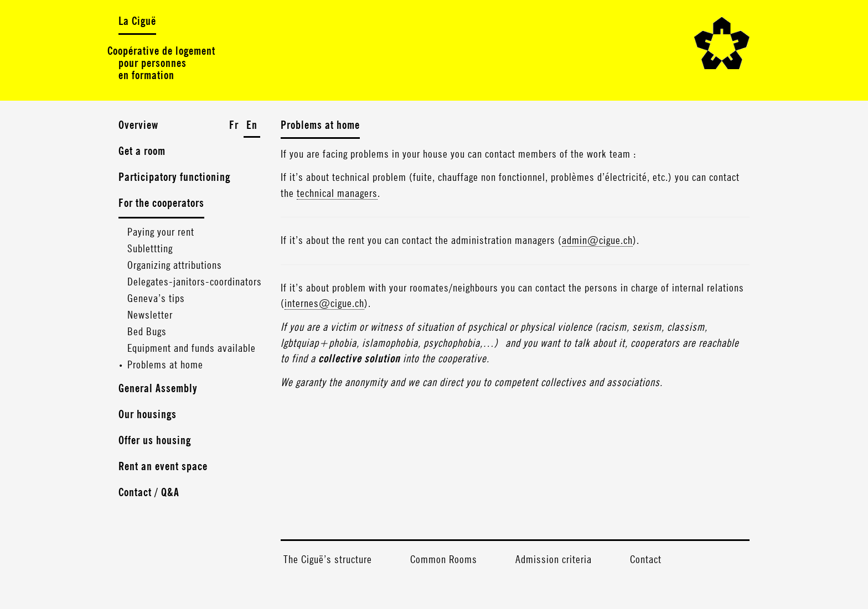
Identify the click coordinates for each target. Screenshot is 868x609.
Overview (138, 126)
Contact (646, 560)
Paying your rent (161, 232)
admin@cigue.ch (597, 241)
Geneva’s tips (156, 299)
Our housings (148, 415)
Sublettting (150, 249)
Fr (234, 126)
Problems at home (165, 365)
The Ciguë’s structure (328, 560)
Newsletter (150, 315)
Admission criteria (554, 560)
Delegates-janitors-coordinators (195, 282)
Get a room (142, 152)
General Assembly (158, 389)
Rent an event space (163, 467)
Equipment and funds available (192, 348)
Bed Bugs (147, 332)
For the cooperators (161, 204)
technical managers (337, 194)
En (252, 126)
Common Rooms (444, 560)
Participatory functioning (174, 178)
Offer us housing (155, 441)
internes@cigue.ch (324, 304)
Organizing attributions (175, 266)
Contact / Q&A (149, 493)
